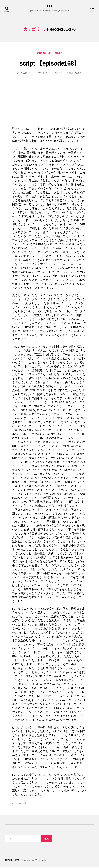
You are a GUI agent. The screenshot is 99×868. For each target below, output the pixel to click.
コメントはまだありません (71, 73)
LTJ (49, 6)
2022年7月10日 (44, 73)
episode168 (21, 804)
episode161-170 (44, 53)
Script (59, 53)
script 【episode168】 (49, 63)
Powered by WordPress (34, 861)
